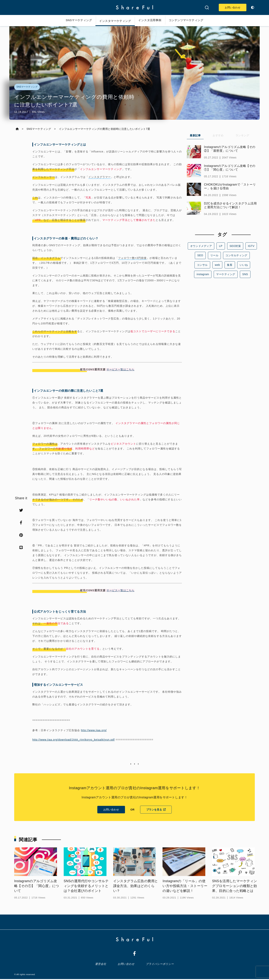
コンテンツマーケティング (191, 20)
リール (214, 256)
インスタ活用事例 (151, 20)
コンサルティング (236, 256)
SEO (200, 256)
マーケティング (226, 274)
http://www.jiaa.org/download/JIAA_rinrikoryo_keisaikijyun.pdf (74, 740)
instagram (203, 274)
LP (221, 246)
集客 (230, 265)
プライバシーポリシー (159, 965)
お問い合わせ (231, 7)
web (217, 265)
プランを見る (156, 810)
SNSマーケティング (74, 20)
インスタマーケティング (113, 21)
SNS (245, 274)
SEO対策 (235, 246)
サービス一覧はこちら (121, 370)
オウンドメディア (201, 246)
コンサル (202, 265)
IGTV (251, 246)
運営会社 (101, 965)
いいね (244, 265)
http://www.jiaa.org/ (94, 731)
